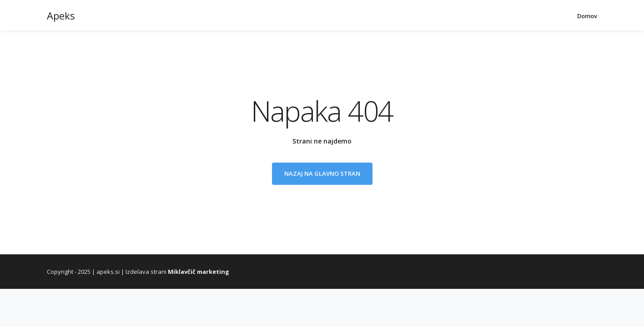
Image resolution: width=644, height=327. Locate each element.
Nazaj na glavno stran (322, 173)
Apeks (61, 15)
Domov (587, 16)
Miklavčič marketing (199, 272)
